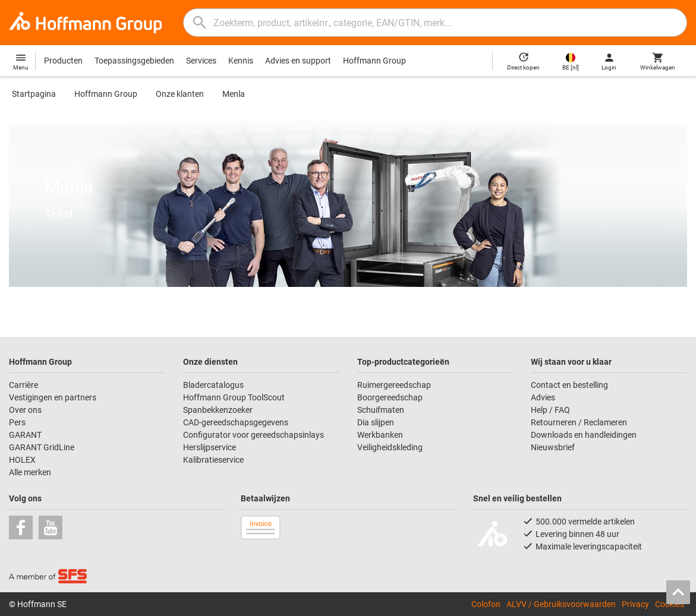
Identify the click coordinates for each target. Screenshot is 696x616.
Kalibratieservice (213, 460)
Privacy (635, 604)
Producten (63, 61)
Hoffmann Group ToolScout (234, 397)
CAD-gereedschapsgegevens (236, 422)
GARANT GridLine (42, 447)
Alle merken (30, 472)
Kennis (241, 61)
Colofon (486, 604)
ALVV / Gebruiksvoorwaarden (561, 604)
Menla (234, 94)
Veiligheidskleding (390, 447)
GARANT (25, 435)
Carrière (23, 385)
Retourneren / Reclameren (579, 422)
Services (201, 61)
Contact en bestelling (569, 385)
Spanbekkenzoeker (218, 410)
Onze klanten (180, 94)
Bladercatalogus (213, 385)
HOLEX (22, 460)
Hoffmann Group (374, 61)
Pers (17, 422)
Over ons (25, 410)
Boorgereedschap (390, 397)
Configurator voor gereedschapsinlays (253, 435)
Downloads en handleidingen (584, 435)
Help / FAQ (550, 410)
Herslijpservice (210, 447)
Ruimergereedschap (394, 385)
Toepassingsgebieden (134, 61)
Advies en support (298, 61)
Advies (543, 397)
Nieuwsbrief (553, 447)
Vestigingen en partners (53, 397)
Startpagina (34, 94)
